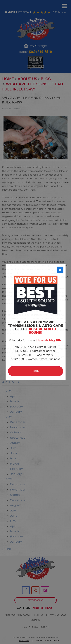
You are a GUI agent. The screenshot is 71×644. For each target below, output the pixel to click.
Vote (36, 373)
